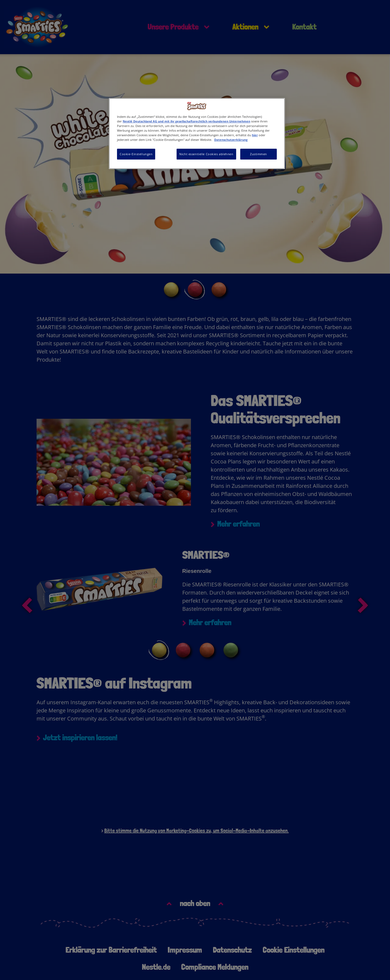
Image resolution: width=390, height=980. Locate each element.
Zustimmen (259, 154)
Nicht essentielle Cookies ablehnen (206, 154)
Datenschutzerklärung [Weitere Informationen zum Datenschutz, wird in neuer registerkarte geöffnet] (231, 140)
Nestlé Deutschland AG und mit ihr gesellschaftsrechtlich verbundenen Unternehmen (186, 121)
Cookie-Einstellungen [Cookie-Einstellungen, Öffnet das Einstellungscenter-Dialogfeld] (136, 154)
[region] (197, 134)
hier (255, 135)
